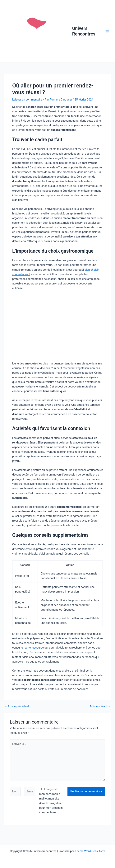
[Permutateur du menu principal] (107, 31)
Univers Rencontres (84, 31)
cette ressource (34, 648)
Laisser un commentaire (27, 100)
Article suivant (100, 706)
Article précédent (17, 706)
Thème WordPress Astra (90, 851)
